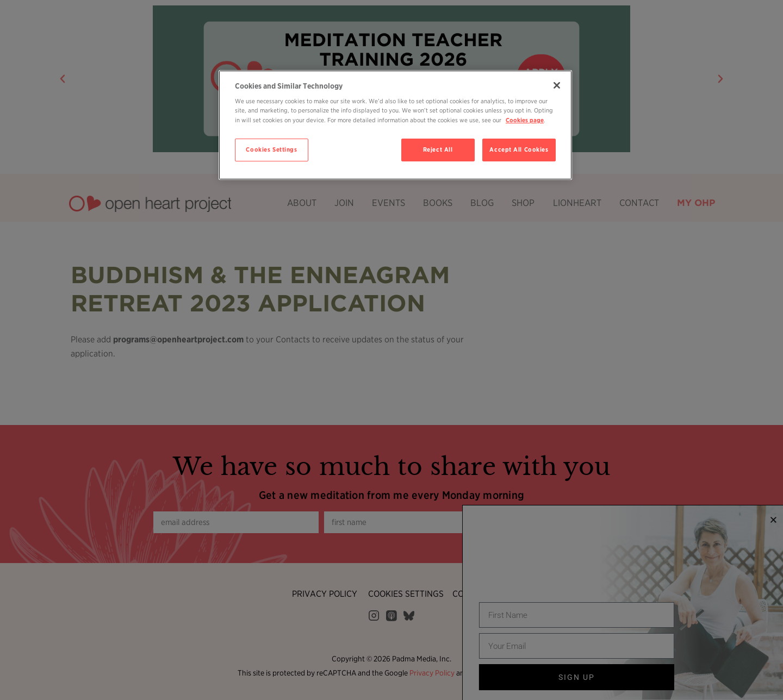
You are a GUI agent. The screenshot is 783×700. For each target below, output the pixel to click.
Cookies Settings (271, 149)
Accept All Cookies (519, 149)
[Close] (557, 85)
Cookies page (525, 120)
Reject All (438, 149)
